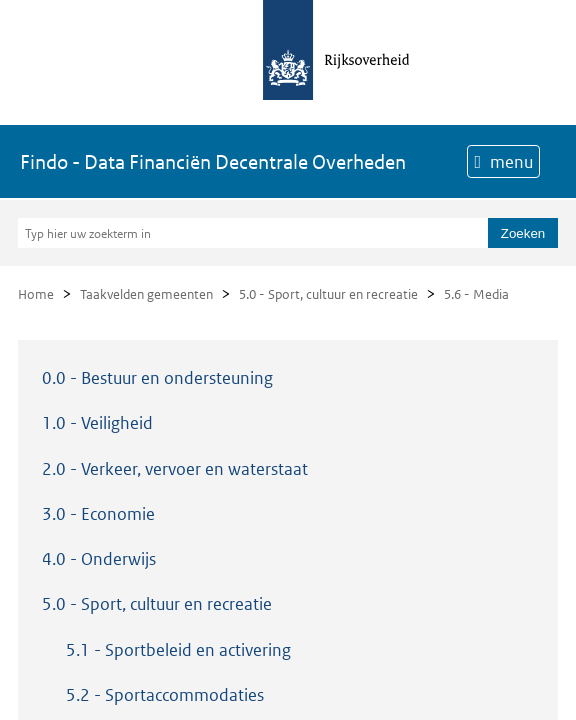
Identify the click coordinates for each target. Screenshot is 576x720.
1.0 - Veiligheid (97, 423)
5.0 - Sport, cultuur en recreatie (328, 294)
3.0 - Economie (98, 514)
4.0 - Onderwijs (99, 559)
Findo (213, 162)
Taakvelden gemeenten (146, 294)
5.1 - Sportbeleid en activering (178, 650)
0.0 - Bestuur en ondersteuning (157, 378)
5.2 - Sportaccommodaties (165, 695)
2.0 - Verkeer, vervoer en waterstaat (175, 469)
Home (36, 294)
